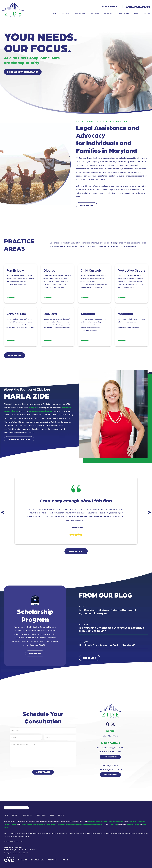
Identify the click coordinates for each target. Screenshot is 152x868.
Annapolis (92, 821)
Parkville (69, 825)
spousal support (46, 411)
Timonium (130, 825)
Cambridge (111, 821)
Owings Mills (61, 825)
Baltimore (104, 821)
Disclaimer (23, 860)
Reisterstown (98, 825)
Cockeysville (141, 821)
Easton (24, 825)
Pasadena (75, 825)
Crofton (13, 825)
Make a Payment (110, 7)
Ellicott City (37, 825)
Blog (136, 13)
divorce (14, 411)
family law (33, 408)
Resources (95, 13)
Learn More (87, 205)
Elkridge (30, 825)
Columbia (7, 825)
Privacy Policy (38, 860)
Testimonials (124, 13)
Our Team (65, 13)
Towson (136, 825)
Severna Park (113, 825)
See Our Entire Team (19, 439)
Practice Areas (80, 13)
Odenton (54, 825)
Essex (43, 825)
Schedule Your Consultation (23, 72)
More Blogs (89, 658)
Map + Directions (110, 757)
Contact (147, 13)
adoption (33, 411)
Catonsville (119, 821)
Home (54, 13)
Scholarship (109, 13)
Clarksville (133, 821)
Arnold (98, 821)
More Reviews (76, 551)
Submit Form (43, 772)
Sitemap (65, 860)
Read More (35, 653)
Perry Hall (82, 825)
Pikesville (89, 825)
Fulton (48, 825)
